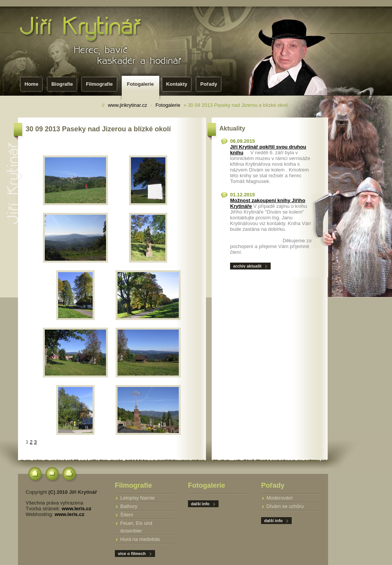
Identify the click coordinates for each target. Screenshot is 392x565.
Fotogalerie (142, 86)
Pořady (209, 84)
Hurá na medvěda (140, 539)
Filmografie (99, 84)
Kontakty (177, 84)
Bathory (129, 506)
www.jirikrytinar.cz (128, 105)
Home (31, 84)
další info (273, 521)
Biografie (62, 84)
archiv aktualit (247, 266)
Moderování (280, 498)
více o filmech (132, 554)
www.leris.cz (77, 509)
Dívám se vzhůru (285, 506)
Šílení (127, 515)
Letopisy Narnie (137, 498)
